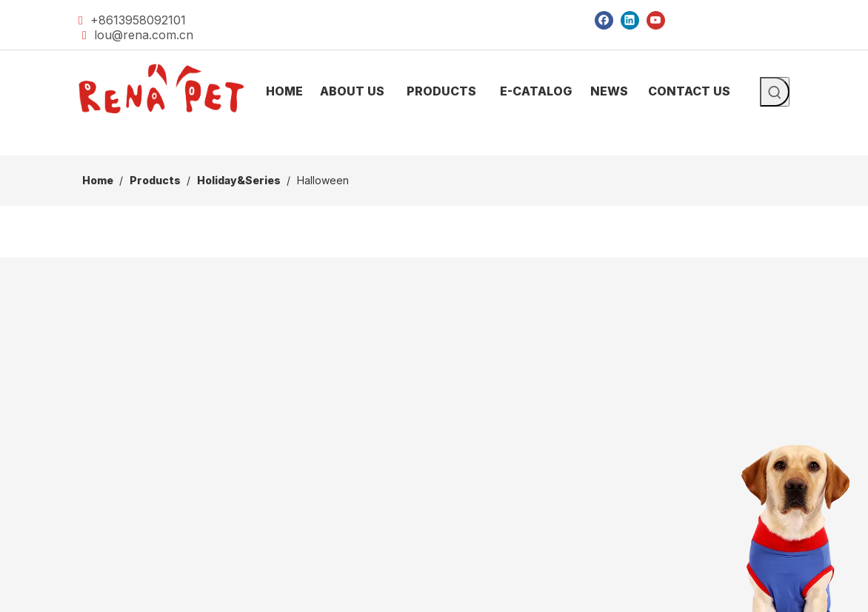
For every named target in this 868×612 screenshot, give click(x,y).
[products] (434, 144)
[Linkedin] (630, 20)
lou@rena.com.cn (144, 35)
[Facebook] (604, 20)
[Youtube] (656, 20)
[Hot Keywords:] (775, 92)
